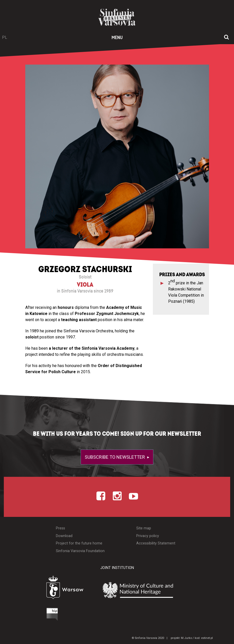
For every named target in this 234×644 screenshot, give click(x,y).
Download (64, 536)
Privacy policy (148, 536)
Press (60, 528)
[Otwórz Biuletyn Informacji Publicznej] (33, 615)
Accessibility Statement (156, 543)
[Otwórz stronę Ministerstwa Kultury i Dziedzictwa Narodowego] (150, 590)
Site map (144, 528)
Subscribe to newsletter (115, 457)
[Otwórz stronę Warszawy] (52, 589)
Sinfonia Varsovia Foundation (80, 551)
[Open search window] (226, 38)
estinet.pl (207, 638)
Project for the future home (79, 543)
